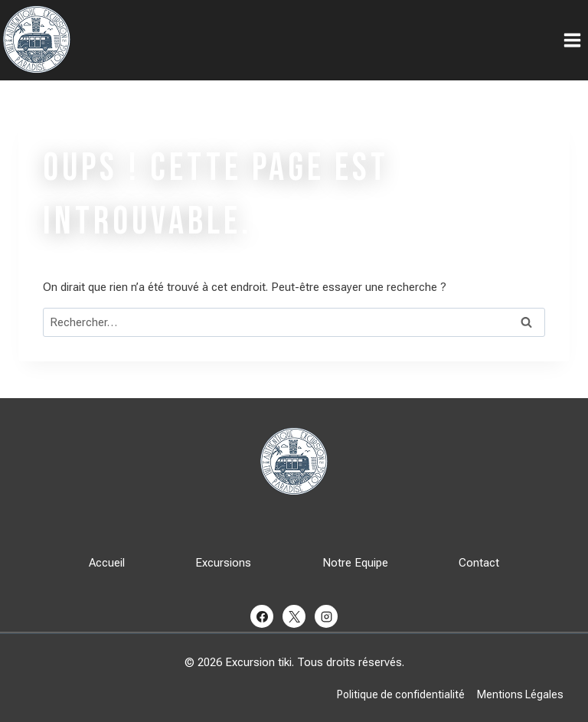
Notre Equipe (355, 563)
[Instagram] (326, 616)
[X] (294, 616)
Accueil (107, 563)
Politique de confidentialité (401, 694)
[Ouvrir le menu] (572, 40)
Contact (479, 563)
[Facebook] (262, 616)
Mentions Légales (520, 694)
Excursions (223, 563)
